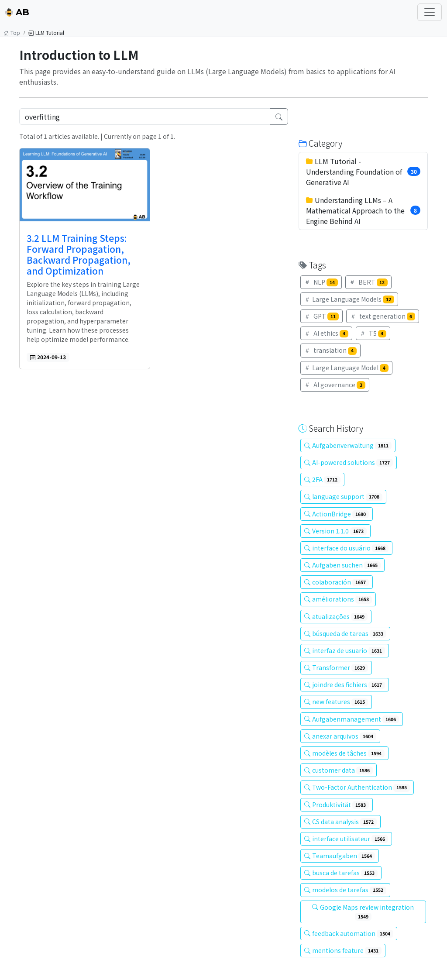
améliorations (338, 599)
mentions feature (343, 950)
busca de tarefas (341, 873)
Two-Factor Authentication (357, 787)
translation (330, 350)
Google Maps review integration (363, 912)
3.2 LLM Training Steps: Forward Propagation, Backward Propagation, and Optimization (79, 254)
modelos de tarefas (345, 890)
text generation (383, 316)
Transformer (336, 667)
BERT (369, 282)
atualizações (336, 616)
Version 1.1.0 (335, 531)
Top (12, 33)
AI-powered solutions (349, 462)
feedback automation (349, 933)
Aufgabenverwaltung (348, 445)
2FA (322, 479)
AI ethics (326, 333)
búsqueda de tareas (345, 633)
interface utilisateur (346, 839)
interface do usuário (346, 548)
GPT (321, 316)
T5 (373, 333)
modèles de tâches (344, 753)
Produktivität (337, 805)
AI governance (335, 385)
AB (17, 12)
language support (343, 496)
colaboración (337, 582)
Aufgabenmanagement (352, 719)
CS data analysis (340, 822)
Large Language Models (349, 299)
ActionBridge (337, 514)
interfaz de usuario (345, 650)
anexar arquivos (340, 736)
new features (336, 701)
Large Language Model (346, 368)
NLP (321, 282)
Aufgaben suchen (342, 565)
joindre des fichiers (345, 684)
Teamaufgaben (340, 856)
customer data (339, 770)
